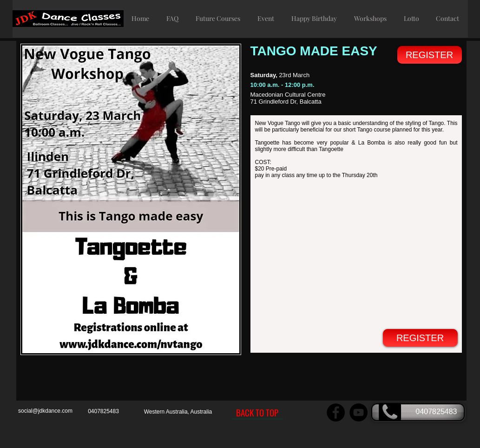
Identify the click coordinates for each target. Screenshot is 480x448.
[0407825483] (418, 412)
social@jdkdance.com (45, 411)
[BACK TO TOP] (257, 412)
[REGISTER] (430, 55)
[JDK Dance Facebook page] (336, 412)
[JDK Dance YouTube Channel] (358, 412)
